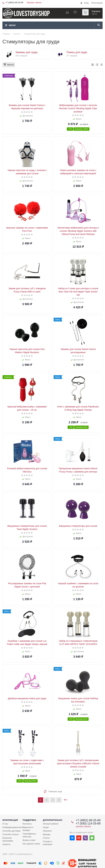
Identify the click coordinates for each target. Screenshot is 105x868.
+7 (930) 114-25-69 (88, 824)
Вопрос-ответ (29, 840)
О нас (5, 824)
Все (66, 800)
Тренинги (47, 831)
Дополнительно (53, 820)
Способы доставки (11, 831)
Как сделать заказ (31, 844)
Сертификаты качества (29, 835)
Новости (6, 844)
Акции (46, 827)
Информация (10, 820)
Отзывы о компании (48, 843)
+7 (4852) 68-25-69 (14, 2)
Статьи (46, 838)
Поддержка (29, 820)
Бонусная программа (8, 839)
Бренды (47, 834)
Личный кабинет (51, 824)
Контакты (27, 824)
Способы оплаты (11, 834)
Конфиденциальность (13, 827)
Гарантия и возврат (28, 829)
